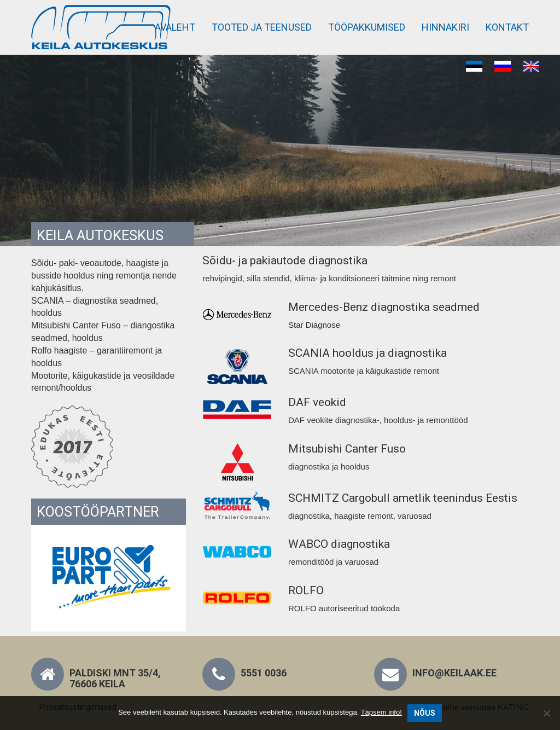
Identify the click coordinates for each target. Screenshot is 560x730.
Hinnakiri (445, 27)
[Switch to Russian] (503, 66)
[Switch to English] (531, 66)
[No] (546, 713)
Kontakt (507, 27)
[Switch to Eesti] (474, 66)
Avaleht (175, 27)
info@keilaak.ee (454, 673)
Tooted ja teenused (262, 27)
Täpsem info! (381, 712)
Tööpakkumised (367, 27)
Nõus (425, 713)
